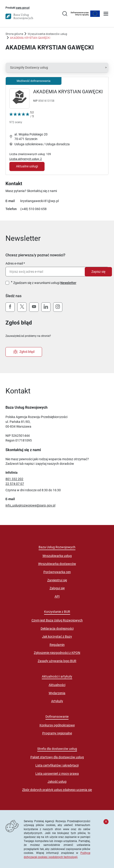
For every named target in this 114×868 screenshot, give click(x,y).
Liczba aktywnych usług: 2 (26, 159)
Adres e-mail (14, 263)
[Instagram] (58, 307)
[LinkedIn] (46, 307)
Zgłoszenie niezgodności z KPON (57, 653)
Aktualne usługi (27, 166)
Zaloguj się (57, 588)
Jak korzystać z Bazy (57, 637)
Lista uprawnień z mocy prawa (57, 774)
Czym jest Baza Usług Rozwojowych (57, 620)
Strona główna (14, 34)
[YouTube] (34, 307)
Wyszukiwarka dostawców (57, 564)
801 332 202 (14, 479)
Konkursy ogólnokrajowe (57, 725)
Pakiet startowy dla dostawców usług (57, 757)
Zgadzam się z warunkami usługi (45, 283)
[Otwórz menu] (106, 14)
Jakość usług (57, 782)
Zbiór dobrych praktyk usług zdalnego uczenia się (57, 790)
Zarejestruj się (57, 580)
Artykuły (57, 701)
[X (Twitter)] (22, 307)
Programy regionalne (57, 733)
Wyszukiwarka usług (57, 556)
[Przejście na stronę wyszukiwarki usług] (65, 14)
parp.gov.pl (23, 8)
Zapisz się (98, 272)
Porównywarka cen (57, 572)
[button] (57, 68)
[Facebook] (10, 307)
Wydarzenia (57, 693)
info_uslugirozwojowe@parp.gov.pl (30, 505)
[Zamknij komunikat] (106, 822)
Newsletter (68, 283)
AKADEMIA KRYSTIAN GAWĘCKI (68, 92)
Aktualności (57, 685)
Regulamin (57, 645)
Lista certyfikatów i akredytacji (57, 765)
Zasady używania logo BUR (57, 661)
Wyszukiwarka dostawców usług (47, 34)
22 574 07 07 (15, 484)
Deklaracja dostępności (57, 629)
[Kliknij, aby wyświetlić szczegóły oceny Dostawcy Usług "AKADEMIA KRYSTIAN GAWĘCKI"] (22, 118)
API (57, 596)
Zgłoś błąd (24, 352)
